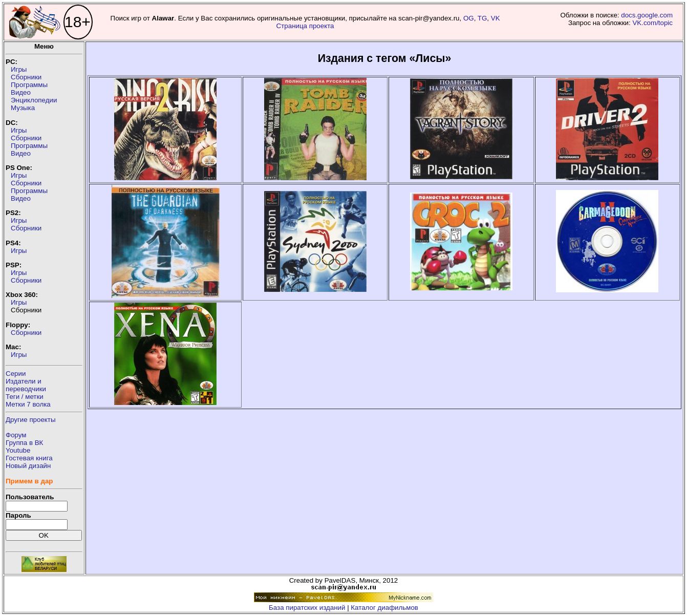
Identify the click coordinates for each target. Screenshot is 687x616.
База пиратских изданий (307, 608)
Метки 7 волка (28, 404)
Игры (19, 69)
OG (469, 18)
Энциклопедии (34, 100)
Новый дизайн (28, 466)
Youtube (18, 450)
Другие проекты (31, 420)
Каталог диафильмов (384, 608)
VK (496, 18)
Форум (16, 435)
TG (482, 18)
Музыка (23, 108)
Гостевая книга (29, 458)
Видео (21, 92)
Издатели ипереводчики (26, 385)
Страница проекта (305, 26)
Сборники (26, 77)
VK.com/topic (652, 23)
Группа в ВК (24, 443)
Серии (16, 374)
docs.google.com (647, 15)
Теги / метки (25, 397)
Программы (29, 85)
